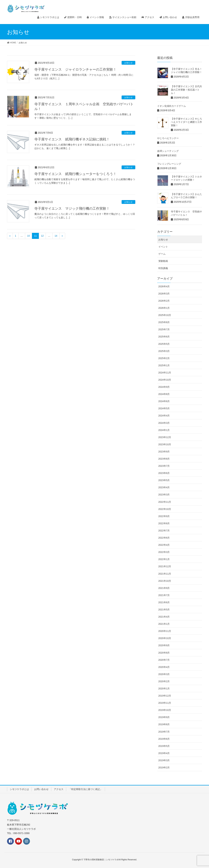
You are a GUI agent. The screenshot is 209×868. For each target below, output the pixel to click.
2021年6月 (164, 602)
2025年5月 (164, 344)
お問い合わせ (41, 789)
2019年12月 (165, 696)
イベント (163, 247)
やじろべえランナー (168, 138)
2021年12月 (165, 566)
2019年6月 (164, 739)
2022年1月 (164, 559)
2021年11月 (165, 574)
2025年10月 (165, 315)
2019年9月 (164, 717)
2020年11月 (165, 631)
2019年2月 (164, 768)
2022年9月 (164, 516)
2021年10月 (165, 581)
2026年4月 (164, 286)
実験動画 (163, 261)
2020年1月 (164, 689)
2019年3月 (164, 760)
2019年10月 (165, 710)
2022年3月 (164, 552)
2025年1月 (164, 365)
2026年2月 (164, 301)
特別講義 (163, 268)
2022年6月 (164, 538)
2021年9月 (164, 588)
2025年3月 (164, 351)
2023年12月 (165, 437)
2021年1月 (164, 624)
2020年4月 (164, 667)
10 (29, 236)
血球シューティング (168, 151)
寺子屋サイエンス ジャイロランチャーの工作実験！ (75, 69)
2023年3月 (164, 495)
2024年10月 (165, 380)
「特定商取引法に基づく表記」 (86, 789)
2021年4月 (164, 617)
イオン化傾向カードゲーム (172, 106)
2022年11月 (165, 502)
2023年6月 (164, 473)
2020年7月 (164, 660)
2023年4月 (164, 487)
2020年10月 (165, 638)
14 (56, 236)
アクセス (59, 789)
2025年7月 (164, 329)
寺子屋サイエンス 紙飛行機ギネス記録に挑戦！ (72, 139)
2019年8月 (164, 724)
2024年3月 (164, 423)
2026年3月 (164, 294)
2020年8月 (164, 653)
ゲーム (162, 254)
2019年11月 (165, 703)
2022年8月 (164, 523)
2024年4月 (164, 416)
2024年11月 (165, 373)
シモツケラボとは (19, 789)
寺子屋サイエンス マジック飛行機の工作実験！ (72, 208)
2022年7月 (164, 531)
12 (42, 236)
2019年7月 (164, 732)
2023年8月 (164, 459)
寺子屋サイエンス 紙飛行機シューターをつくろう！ (75, 174)
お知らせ (128, 63)
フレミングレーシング (169, 164)
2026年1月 (164, 308)
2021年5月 (164, 610)
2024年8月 (164, 394)
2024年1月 (164, 430)
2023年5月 (164, 480)
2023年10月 (165, 444)
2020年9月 (164, 645)
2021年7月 (164, 595)
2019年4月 (164, 753)
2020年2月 (164, 681)
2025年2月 (164, 358)
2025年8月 (164, 322)
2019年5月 (164, 746)
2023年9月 (164, 452)
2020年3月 (164, 674)
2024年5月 (164, 408)
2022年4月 (164, 545)
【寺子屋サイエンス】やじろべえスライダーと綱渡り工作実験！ (186, 122)
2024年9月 (164, 387)
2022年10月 (165, 509)
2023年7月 (164, 466)
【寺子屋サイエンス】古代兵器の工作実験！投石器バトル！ (186, 90)
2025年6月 (164, 337)
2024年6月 (164, 401)
